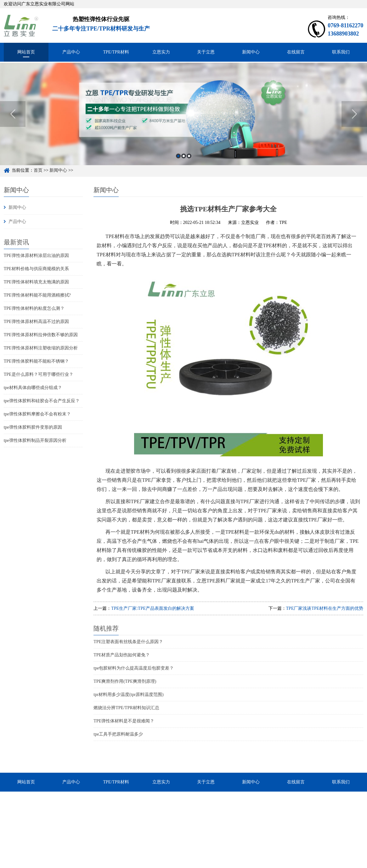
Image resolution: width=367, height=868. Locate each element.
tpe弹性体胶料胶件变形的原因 (33, 427)
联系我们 (341, 52)
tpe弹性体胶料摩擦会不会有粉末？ (37, 414)
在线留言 (296, 52)
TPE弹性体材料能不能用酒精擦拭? (37, 295)
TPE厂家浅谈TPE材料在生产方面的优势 (325, 608)
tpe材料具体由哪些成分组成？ (33, 388)
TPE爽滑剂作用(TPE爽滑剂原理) (125, 681)
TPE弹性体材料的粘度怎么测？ (34, 308)
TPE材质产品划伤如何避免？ (122, 655)
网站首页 (26, 52)
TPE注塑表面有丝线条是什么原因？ (128, 642)
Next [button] (354, 123)
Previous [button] (13, 123)
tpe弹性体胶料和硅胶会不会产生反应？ (42, 401)
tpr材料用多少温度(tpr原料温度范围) (128, 695)
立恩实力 (161, 52)
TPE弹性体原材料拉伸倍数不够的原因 (41, 335)
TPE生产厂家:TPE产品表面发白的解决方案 (153, 608)
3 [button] (189, 165)
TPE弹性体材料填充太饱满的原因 (36, 282)
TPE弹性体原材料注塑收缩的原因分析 (41, 348)
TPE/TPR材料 (116, 52)
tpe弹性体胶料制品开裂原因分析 (35, 440)
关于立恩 (206, 52)
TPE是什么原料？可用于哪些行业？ (39, 374)
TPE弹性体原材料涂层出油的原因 (36, 256)
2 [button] (184, 165)
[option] (183, 123)
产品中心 (71, 52)
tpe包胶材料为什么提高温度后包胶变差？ (134, 668)
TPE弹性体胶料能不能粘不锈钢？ (36, 361)
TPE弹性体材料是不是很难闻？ (124, 721)
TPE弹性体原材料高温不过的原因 (36, 322)
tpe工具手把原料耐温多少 (118, 734)
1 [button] (178, 165)
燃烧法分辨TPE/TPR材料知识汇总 (126, 708)
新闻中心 (251, 52)
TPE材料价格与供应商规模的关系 (36, 269)
